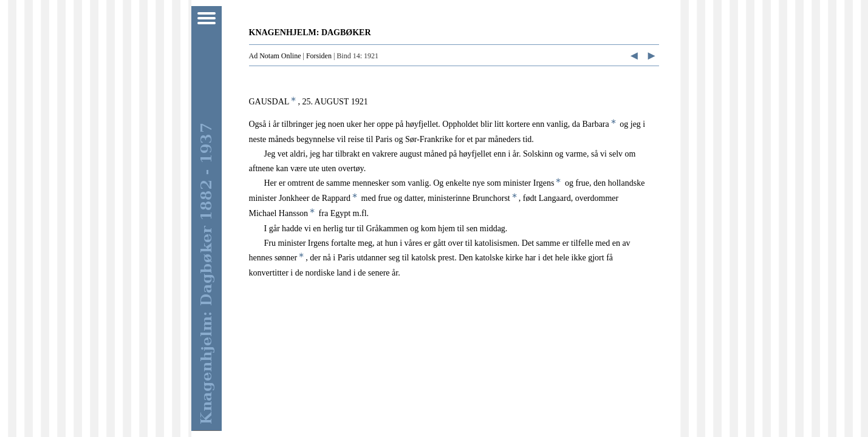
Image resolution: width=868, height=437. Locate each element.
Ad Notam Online (275, 56)
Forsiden (319, 56)
